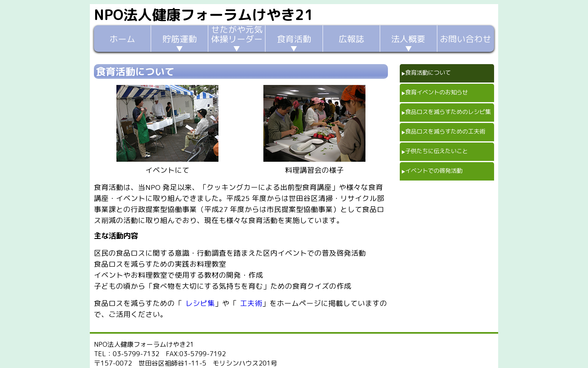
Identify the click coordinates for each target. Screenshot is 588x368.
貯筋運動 (180, 39)
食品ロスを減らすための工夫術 (445, 132)
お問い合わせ (465, 39)
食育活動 (294, 39)
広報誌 (351, 39)
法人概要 (408, 39)
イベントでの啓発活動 (434, 171)
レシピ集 (200, 303)
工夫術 (251, 303)
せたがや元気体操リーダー (237, 35)
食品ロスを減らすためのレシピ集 (448, 112)
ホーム (122, 39)
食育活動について (428, 73)
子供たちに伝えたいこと (437, 151)
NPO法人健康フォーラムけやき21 (204, 14)
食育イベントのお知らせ (437, 92)
